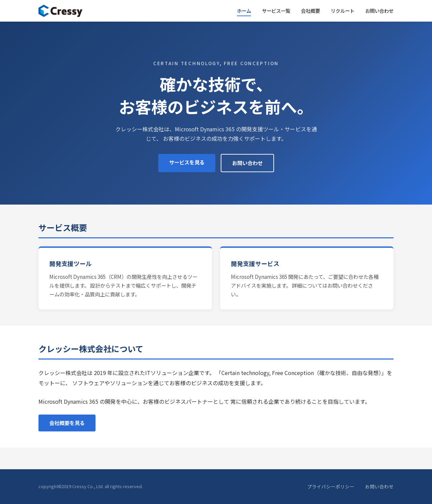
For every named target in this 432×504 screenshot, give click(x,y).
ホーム (244, 11)
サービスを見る (187, 162)
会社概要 (310, 11)
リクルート (343, 11)
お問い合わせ (379, 11)
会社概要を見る (67, 423)
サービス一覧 (276, 11)
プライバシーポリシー (331, 486)
